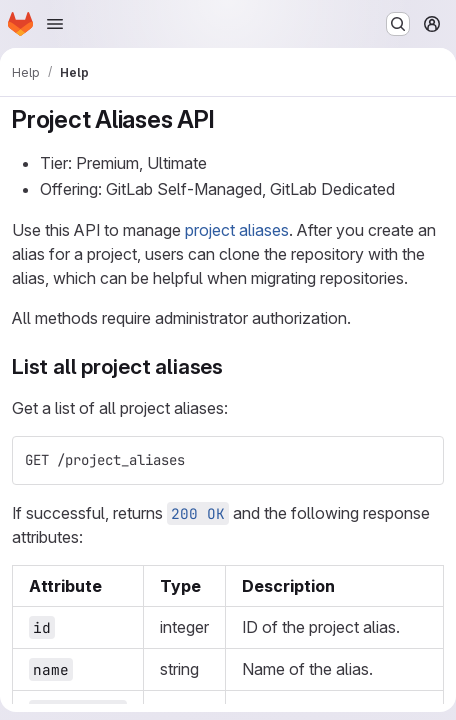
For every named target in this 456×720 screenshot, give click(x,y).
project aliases (237, 230)
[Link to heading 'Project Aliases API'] (227, 119)
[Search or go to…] (398, 24)
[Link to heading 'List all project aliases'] (234, 366)
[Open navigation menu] (55, 24)
